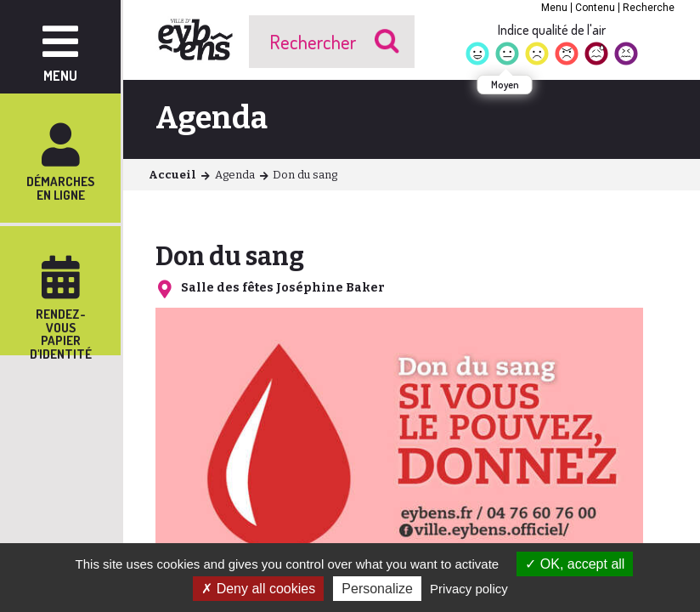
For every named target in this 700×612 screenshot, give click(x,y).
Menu (554, 8)
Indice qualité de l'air (552, 30)
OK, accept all (575, 564)
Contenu (595, 8)
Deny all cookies (258, 589)
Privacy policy (469, 589)
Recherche (649, 8)
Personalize (377, 589)
